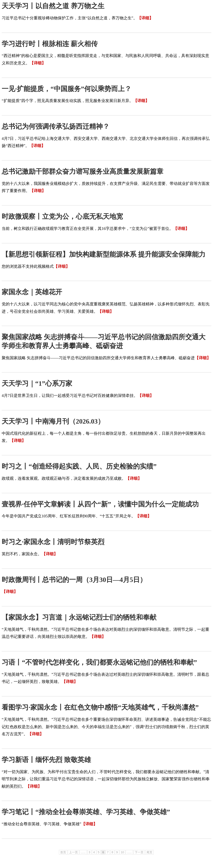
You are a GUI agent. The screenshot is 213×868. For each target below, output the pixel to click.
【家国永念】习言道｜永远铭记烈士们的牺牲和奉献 (79, 617)
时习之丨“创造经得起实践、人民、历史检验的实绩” (79, 466)
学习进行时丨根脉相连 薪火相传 (50, 44)
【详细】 (145, 18)
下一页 (139, 852)
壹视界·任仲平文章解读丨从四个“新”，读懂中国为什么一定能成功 (100, 504)
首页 (63, 852)
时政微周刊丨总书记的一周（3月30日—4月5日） (74, 580)
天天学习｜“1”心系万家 (37, 383)
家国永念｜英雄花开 (32, 292)
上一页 (73, 852)
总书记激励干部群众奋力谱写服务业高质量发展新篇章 (83, 171)
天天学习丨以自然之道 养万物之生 (53, 6)
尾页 (149, 852)
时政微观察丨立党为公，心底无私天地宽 (62, 216)
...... (83, 852)
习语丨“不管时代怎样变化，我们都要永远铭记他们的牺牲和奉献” (99, 662)
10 (122, 852)
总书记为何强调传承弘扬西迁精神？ (56, 126)
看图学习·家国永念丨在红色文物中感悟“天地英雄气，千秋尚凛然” (100, 707)
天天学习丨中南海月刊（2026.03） (53, 421)
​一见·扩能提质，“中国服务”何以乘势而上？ (67, 89)
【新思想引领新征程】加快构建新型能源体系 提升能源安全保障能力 (104, 254)
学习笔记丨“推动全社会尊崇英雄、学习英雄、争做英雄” (86, 812)
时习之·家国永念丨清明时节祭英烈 (53, 542)
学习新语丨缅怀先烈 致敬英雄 (46, 760)
